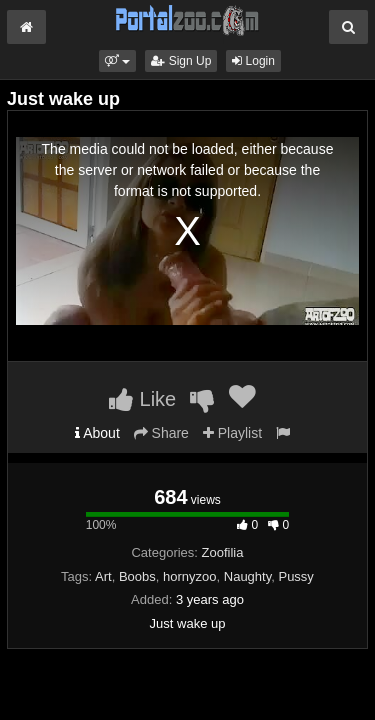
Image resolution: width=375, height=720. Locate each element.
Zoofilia (223, 552)
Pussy (295, 576)
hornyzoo (189, 576)
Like (142, 399)
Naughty (247, 576)
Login (253, 61)
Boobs (137, 576)
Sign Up (181, 61)
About (97, 433)
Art (103, 576)
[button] (117, 61)
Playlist (232, 433)
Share (161, 433)
